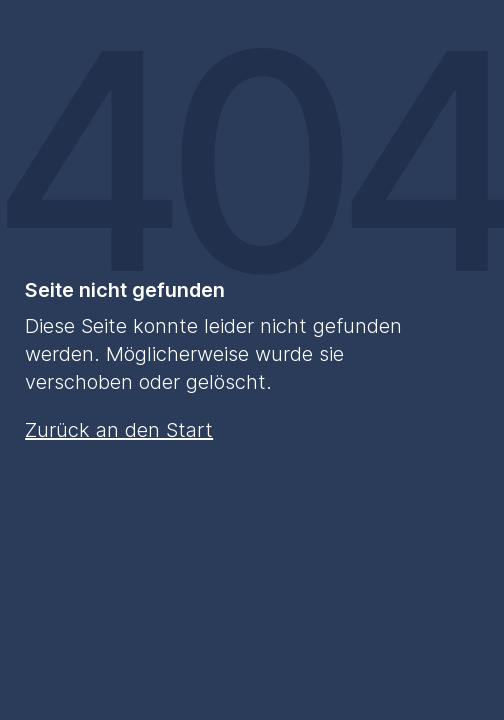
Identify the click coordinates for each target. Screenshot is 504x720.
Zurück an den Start (119, 430)
